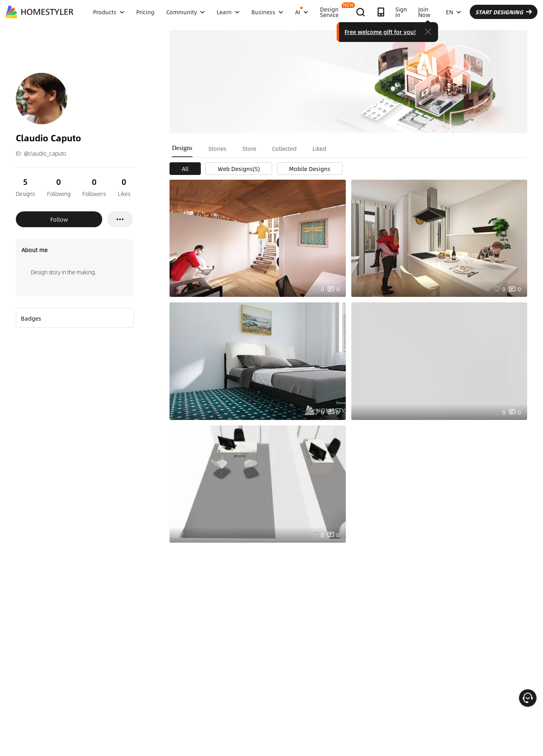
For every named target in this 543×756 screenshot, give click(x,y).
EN (453, 12)
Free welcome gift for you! (380, 32)
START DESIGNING (504, 12)
